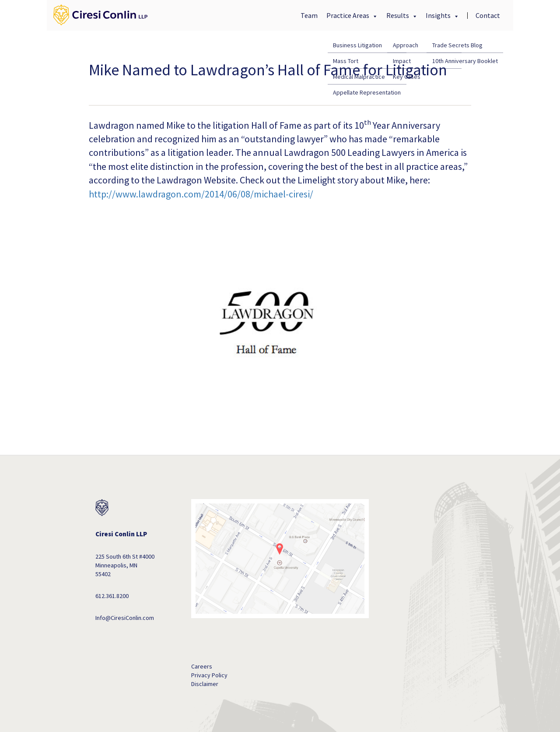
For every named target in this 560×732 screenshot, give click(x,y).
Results (398, 15)
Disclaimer (205, 684)
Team (309, 15)
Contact (488, 15)
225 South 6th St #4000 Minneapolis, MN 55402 (125, 565)
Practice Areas (348, 15)
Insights (439, 15)
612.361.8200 (112, 596)
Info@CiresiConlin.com (125, 618)
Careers (202, 666)
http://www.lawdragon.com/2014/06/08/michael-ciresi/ (201, 194)
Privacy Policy (209, 675)
